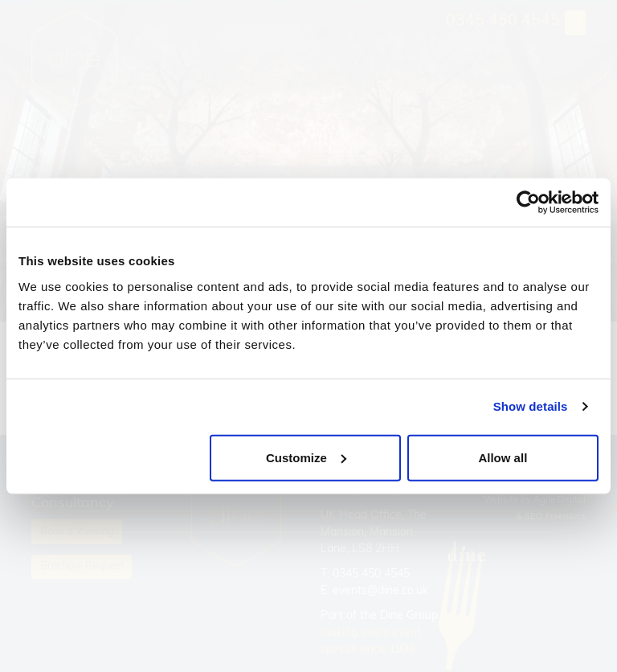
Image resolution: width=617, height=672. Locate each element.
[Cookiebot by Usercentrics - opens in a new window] (528, 203)
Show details (531, 406)
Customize (306, 457)
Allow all (503, 457)
